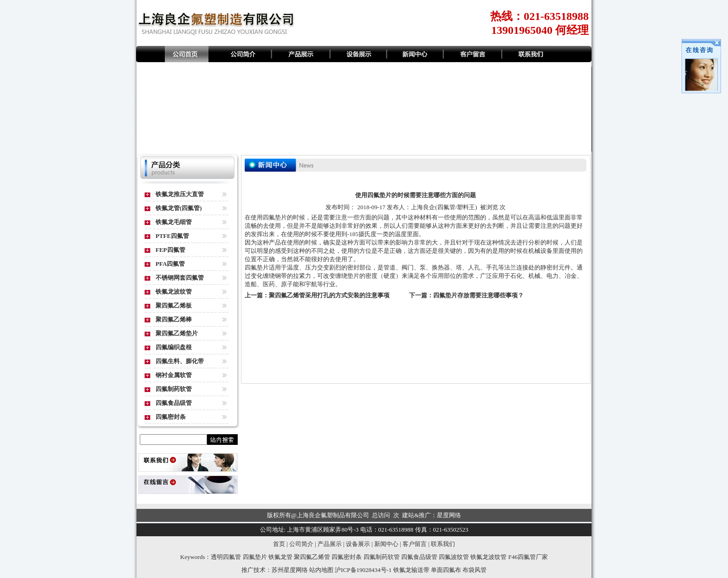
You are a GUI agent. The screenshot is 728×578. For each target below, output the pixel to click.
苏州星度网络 (290, 570)
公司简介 (301, 544)
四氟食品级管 (174, 403)
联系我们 (443, 544)
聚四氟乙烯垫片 (177, 333)
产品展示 (330, 544)
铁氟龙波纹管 (174, 292)
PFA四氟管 (170, 264)
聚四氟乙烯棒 (174, 319)
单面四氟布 (446, 570)
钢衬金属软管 (174, 375)
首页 (279, 544)
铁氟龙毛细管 (174, 222)
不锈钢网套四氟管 (180, 278)
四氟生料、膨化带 (180, 361)
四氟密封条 (171, 417)
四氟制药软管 (174, 389)
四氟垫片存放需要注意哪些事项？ (478, 295)
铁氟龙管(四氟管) (179, 208)
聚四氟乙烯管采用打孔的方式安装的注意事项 (329, 295)
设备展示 (358, 544)
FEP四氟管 (170, 250)
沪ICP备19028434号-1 (363, 570)
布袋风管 (474, 570)
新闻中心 (386, 544)
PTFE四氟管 (172, 236)
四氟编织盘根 (174, 347)
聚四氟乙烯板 (174, 305)
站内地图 (321, 570)
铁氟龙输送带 (411, 570)
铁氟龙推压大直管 (180, 194)
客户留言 (415, 544)
